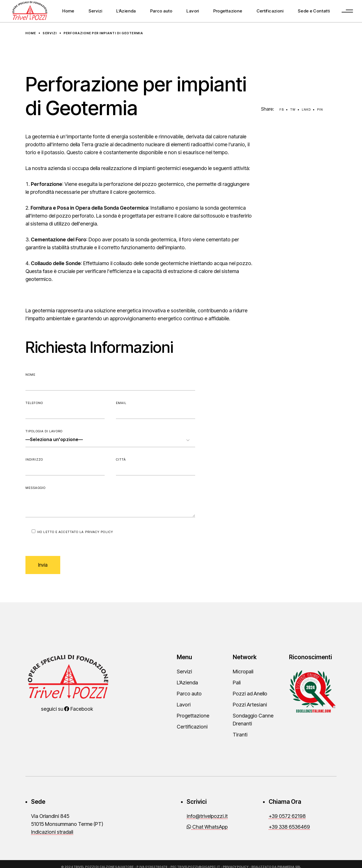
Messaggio (110, 502)
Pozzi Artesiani (250, 705)
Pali (237, 683)
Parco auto (189, 694)
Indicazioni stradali (52, 832)
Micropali (243, 672)
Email (156, 410)
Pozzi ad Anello (250, 694)
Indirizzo (65, 467)
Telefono (65, 410)
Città (156, 467)
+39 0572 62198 (287, 816)
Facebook (79, 709)
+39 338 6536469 (289, 827)
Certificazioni (192, 727)
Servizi (184, 672)
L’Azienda (187, 683)
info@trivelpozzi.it (207, 816)
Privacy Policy (99, 532)
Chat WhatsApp (207, 827)
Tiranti (240, 735)
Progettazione (193, 716)
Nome (110, 382)
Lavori (184, 705)
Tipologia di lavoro (110, 438)
